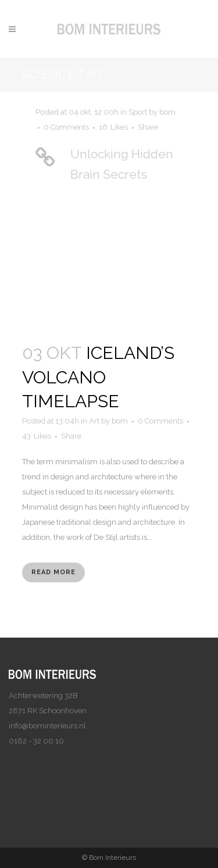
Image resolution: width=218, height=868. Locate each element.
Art (94, 421)
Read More (53, 572)
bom (167, 112)
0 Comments (66, 127)
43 (37, 436)
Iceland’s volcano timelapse (98, 377)
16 (113, 127)
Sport (138, 112)
